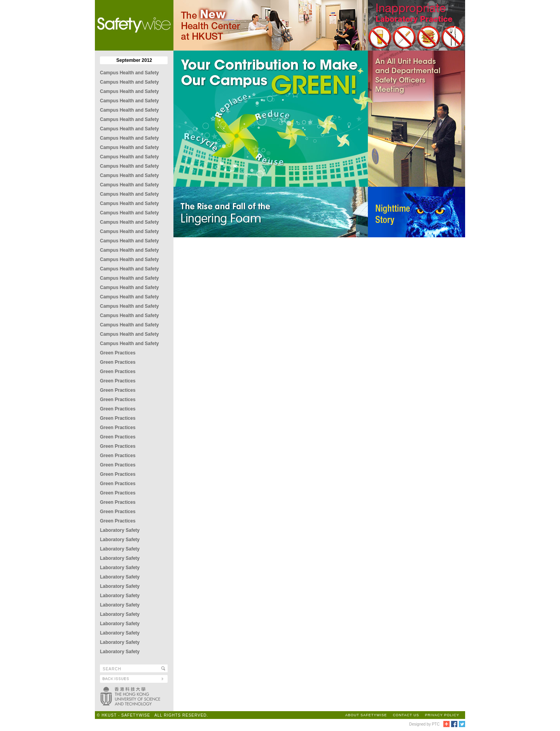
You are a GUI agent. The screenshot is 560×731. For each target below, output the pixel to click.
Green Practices (118, 353)
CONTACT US (406, 715)
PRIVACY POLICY (442, 715)
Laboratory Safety (120, 530)
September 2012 (134, 60)
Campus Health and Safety (129, 73)
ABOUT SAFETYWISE (366, 715)
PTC (436, 724)
